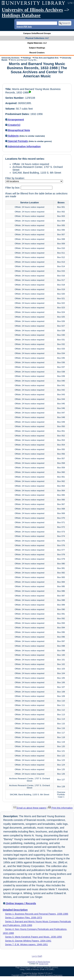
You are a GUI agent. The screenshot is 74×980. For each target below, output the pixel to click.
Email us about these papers (30, 808)
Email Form (44, 964)
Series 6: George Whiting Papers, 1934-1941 (28, 941)
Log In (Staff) (37, 956)
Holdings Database (21, 15)
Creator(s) (13, 125)
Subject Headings (37, 48)
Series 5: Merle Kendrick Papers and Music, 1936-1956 (33, 937)
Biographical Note (18, 130)
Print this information (60, 808)
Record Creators (37, 53)
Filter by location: (15, 178)
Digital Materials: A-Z (37, 43)
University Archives (10, 58)
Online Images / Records (20, 903)
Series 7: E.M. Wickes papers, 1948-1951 (26, 944)
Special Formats (17, 141)
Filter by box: (13, 188)
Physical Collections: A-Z (37, 38)
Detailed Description (15, 910)
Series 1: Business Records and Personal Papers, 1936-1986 (37, 914)
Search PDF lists (24, 27)
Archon (34, 973)
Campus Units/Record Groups (37, 33)
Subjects (12, 136)
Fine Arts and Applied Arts (47, 58)
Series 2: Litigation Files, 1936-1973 (24, 918)
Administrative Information (23, 146)
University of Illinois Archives (32, 10)
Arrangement (15, 120)
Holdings (27, 58)
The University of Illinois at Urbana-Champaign (44, 975)
